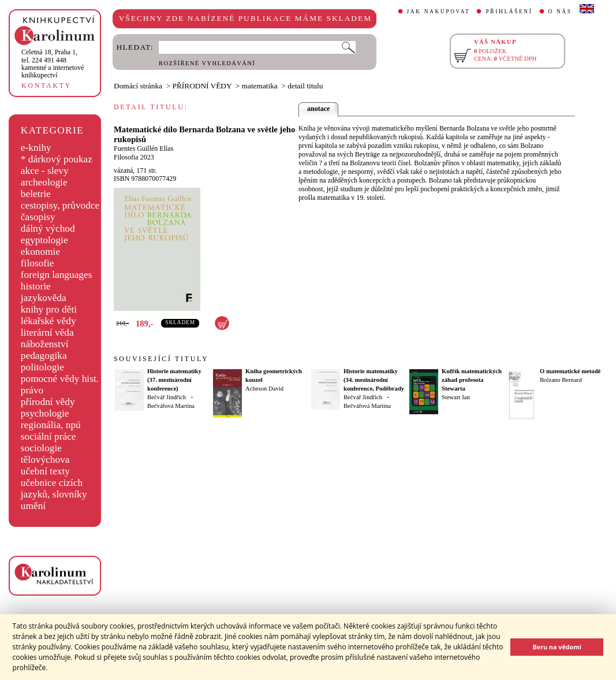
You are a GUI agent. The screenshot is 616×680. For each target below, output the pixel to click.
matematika (260, 86)
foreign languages (57, 275)
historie (36, 286)
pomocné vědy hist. (60, 379)
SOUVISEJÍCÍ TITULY (161, 359)
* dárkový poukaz (57, 159)
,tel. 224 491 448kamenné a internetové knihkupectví (53, 64)
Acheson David (264, 389)
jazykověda (44, 298)
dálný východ (48, 228)
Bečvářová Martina (171, 406)
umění (33, 506)
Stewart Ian (456, 397)
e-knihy (36, 148)
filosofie (38, 263)
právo (32, 390)
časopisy (38, 217)
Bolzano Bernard (561, 380)
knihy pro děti (49, 309)
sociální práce (48, 436)
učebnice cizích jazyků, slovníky (54, 488)
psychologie (45, 413)
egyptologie (44, 240)
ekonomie (40, 252)
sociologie (41, 448)
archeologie (44, 182)
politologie (42, 367)
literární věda (47, 332)
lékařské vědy (48, 321)
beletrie (36, 194)
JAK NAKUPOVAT (439, 12)
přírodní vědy (48, 402)
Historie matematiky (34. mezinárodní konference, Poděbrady (374, 380)
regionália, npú (51, 425)
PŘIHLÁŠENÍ (509, 12)
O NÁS (560, 12)
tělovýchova (45, 460)
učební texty (45, 471)
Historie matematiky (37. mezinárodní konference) (174, 380)
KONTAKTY (46, 86)
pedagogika (44, 356)
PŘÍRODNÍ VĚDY (202, 86)
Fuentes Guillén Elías (143, 148)
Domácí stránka (138, 86)
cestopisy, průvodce (60, 205)
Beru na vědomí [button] (557, 647)
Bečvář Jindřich (167, 397)
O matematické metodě (570, 371)
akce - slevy (45, 171)
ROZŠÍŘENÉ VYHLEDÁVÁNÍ (207, 63)
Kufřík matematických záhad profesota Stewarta (472, 380)
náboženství (45, 344)
